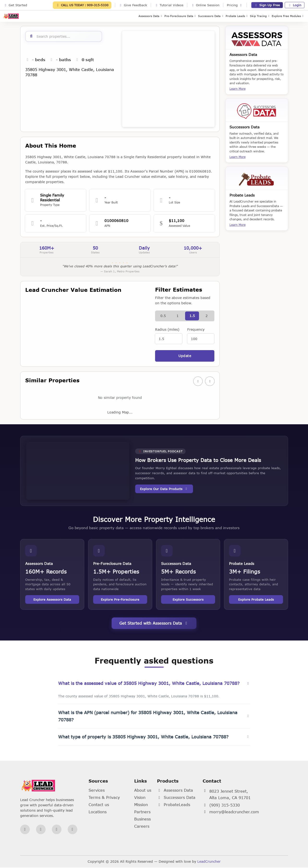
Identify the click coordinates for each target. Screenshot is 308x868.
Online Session (205, 5)
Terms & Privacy (104, 798)
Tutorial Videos (169, 5)
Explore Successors (188, 600)
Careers (142, 827)
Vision (140, 798)
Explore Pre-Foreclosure (120, 600)
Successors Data (211, 16)
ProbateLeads (174, 805)
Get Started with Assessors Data (154, 624)
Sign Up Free (267, 5)
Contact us (99, 805)
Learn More (238, 89)
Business (142, 819)
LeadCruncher (209, 862)
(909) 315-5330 (225, 806)
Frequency (196, 330)
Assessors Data (151, 16)
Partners (142, 812)
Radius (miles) (167, 330)
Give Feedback (133, 5)
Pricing (235, 5)
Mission (141, 805)
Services (97, 791)
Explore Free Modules (288, 16)
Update (185, 356)
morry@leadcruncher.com (234, 812)
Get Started (15, 5)
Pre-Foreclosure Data (181, 16)
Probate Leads (237, 16)
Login (295, 5)
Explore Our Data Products (164, 489)
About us (143, 791)
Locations (98, 812)
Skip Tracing (260, 16)
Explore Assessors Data (52, 600)
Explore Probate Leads (256, 600)
